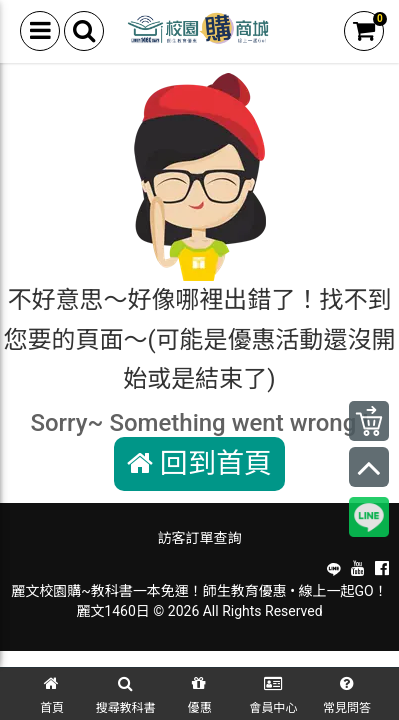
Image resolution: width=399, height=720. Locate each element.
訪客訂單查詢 (200, 538)
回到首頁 (199, 463)
